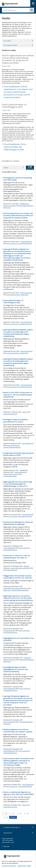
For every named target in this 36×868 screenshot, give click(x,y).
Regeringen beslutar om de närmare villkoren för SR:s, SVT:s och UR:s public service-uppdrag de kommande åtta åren (18, 598)
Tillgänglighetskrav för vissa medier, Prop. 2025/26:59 (19, 639)
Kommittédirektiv (9, 588)
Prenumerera (30, 168)
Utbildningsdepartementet (12, 447)
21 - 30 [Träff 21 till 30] (19, 813)
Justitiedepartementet (26, 660)
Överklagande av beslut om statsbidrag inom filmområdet (18, 179)
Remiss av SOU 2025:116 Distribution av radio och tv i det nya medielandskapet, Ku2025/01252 (18, 395)
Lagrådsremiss (24, 204)
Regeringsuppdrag (26, 293)
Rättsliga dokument (10, 206)
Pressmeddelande (26, 242)
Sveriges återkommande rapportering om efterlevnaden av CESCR (19, 454)
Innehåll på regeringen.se (18, 827)
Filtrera (14, 168)
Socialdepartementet (10, 476)
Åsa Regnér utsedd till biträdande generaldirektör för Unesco (16, 421)
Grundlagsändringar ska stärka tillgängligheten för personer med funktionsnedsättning (16, 669)
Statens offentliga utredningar (20, 568)
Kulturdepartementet (26, 206)
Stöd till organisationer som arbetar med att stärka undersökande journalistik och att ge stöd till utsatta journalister (18, 216)
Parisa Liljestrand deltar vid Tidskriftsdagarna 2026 (13, 301)
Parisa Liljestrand (12, 244)
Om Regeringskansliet (9, 866)
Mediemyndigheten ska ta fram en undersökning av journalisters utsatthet (18, 731)
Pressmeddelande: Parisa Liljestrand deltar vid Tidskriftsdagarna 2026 (15, 147)
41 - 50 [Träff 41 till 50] (6, 817)
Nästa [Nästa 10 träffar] (13, 817)
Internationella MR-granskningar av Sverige (15, 473)
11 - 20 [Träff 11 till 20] (12, 813)
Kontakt (6, 846)
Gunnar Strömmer (24, 689)
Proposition (27, 658)
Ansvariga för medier (18, 45)
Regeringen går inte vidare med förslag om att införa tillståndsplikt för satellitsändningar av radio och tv (18, 484)
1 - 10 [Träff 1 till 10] (5, 813)
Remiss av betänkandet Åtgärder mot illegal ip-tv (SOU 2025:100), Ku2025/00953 (18, 793)
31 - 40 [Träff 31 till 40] (26, 813)
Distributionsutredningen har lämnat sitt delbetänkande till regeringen (18, 523)
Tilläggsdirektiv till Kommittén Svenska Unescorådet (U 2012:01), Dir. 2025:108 (17, 577)
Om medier (18, 41)
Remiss (25, 412)
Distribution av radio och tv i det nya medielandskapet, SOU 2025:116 (17, 557)
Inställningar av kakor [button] (24, 866)
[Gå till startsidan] (10, 3)
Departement (18, 833)
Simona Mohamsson (13, 445)
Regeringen (7, 208)
